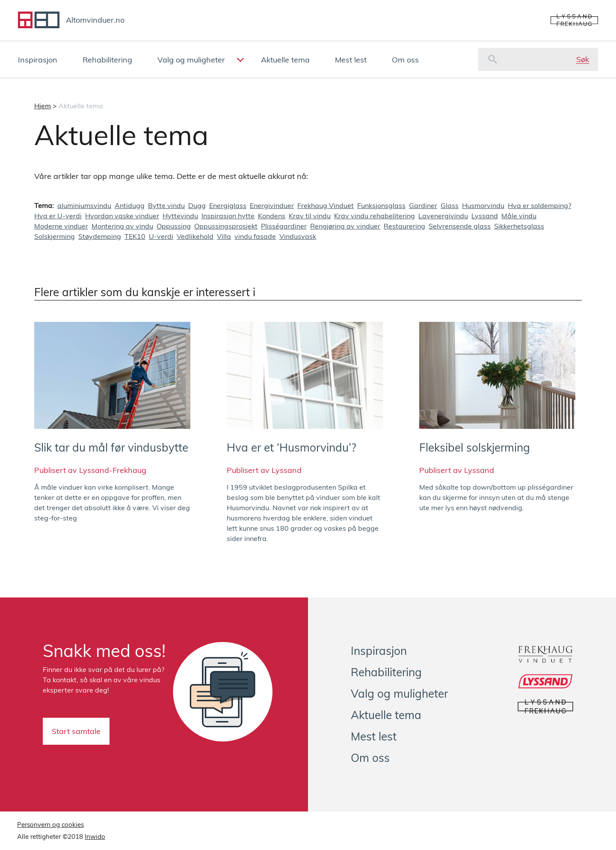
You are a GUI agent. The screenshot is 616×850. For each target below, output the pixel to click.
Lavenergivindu (443, 216)
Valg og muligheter (191, 60)
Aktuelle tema (285, 60)
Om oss (405, 60)
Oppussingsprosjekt (226, 226)
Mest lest (351, 60)
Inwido (95, 837)
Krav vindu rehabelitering (375, 216)
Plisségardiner (284, 226)
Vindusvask (298, 236)
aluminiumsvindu (84, 205)
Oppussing (174, 226)
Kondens (272, 216)
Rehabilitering (107, 60)
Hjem (43, 106)
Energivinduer (272, 205)
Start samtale (76, 731)
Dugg (197, 205)
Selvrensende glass (460, 226)
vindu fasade (255, 236)
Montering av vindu (122, 226)
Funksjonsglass (381, 205)
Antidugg (130, 205)
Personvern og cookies (50, 825)
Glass (450, 205)
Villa (224, 236)
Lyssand (485, 216)
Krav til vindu (310, 216)
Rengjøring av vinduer (345, 226)
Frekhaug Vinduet (326, 205)
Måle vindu (519, 216)
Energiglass (228, 205)
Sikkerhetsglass (519, 226)
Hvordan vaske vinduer (122, 216)
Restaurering (404, 226)
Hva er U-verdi (58, 216)
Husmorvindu (483, 205)
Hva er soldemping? (539, 205)
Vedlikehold (195, 236)
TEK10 (135, 236)
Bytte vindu (166, 205)
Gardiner (423, 205)
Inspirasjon (38, 60)
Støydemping (100, 236)
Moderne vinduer (61, 226)
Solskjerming (55, 236)
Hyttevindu (180, 216)
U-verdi (161, 236)
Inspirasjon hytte (228, 216)
